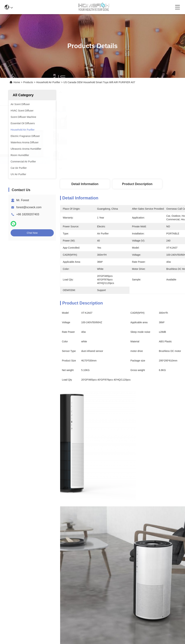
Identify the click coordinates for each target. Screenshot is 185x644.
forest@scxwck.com (29, 207)
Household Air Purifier (48, 82)
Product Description (137, 184)
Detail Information (85, 184)
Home (17, 82)
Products (28, 82)
